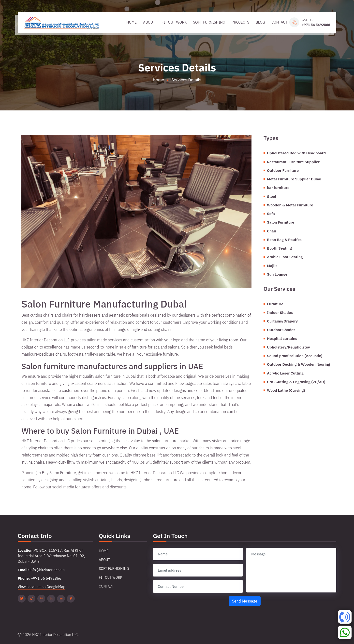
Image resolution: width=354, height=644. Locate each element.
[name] (198, 554)
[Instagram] (61, 599)
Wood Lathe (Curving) (286, 390)
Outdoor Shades (281, 330)
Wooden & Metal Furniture (290, 205)
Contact (279, 22)
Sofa (271, 214)
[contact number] (198, 586)
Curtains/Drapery (282, 321)
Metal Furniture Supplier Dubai (294, 179)
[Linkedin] (51, 599)
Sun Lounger (278, 274)
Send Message (244, 601)
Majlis (272, 266)
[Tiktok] (31, 599)
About (149, 22)
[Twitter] (22, 599)
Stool (272, 196)
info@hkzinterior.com (47, 570)
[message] (291, 570)
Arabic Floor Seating (285, 257)
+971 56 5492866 (316, 25)
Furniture (275, 304)
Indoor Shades (280, 312)
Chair (272, 231)
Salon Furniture (281, 222)
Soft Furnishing (209, 22)
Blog (260, 22)
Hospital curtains (282, 338)
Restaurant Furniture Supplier (293, 162)
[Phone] (345, 617)
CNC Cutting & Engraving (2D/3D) (296, 382)
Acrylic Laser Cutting (285, 373)
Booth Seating (279, 248)
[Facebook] (71, 599)
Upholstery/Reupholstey (288, 347)
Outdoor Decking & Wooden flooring (298, 364)
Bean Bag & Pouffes (284, 240)
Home (132, 22)
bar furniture (278, 188)
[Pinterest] (41, 599)
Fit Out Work (174, 22)
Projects (240, 22)
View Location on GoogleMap (42, 587)
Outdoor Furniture (283, 170)
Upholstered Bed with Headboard (296, 153)
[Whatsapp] (345, 632)
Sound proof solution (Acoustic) (295, 356)
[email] (198, 570)
